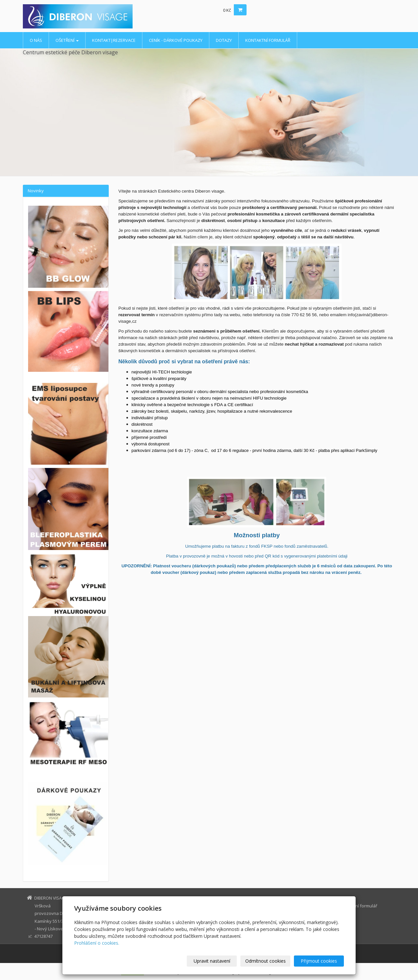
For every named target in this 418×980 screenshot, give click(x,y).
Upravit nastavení (212, 961)
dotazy (224, 40)
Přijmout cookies (319, 961)
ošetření (67, 40)
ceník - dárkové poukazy (176, 40)
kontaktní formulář (268, 40)
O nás (36, 40)
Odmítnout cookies (265, 961)
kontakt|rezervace (114, 40)
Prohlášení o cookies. (97, 943)
